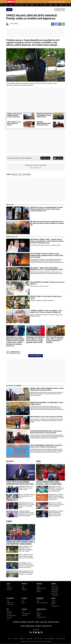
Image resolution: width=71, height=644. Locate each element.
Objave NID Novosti (61, 639)
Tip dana (9, 614)
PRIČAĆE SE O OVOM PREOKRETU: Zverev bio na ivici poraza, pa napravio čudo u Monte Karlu (56, 489)
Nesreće (39, 592)
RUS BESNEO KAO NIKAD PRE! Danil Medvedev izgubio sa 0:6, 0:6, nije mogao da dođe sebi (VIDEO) (56, 513)
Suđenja (39, 590)
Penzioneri (24, 590)
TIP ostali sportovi (11, 615)
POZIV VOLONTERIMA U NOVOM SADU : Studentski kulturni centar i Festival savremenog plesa (46, 446)
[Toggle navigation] (63, 2)
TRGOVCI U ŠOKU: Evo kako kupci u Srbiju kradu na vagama (46, 297)
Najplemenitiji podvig (42, 603)
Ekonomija (21, 5)
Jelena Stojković (14, 23)
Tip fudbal (9, 612)
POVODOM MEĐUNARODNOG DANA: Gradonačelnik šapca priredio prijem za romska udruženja (44, 125)
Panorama (45, 5)
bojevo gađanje (27, 174)
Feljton (23, 588)
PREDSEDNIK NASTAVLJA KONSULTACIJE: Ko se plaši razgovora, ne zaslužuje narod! (27, 505)
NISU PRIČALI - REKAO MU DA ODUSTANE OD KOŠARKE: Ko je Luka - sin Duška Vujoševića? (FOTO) (47, 269)
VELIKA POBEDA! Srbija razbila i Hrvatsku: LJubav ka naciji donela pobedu (49, 484)
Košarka (54, 603)
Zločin (38, 586)
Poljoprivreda (10, 603)
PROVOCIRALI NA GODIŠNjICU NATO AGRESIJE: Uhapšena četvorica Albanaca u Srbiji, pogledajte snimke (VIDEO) (35, 340)
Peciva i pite (55, 593)
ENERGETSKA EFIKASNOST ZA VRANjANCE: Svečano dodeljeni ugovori (44, 115)
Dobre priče (10, 588)
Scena (23, 626)
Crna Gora (44, 622)
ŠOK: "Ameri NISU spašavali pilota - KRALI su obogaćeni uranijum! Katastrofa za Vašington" (55, 340)
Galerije (38, 626)
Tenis (38, 461)
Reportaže (32, 5)
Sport (37, 5)
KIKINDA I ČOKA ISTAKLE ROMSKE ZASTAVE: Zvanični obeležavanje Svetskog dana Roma (14, 116)
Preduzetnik (10, 604)
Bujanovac (15, 174)
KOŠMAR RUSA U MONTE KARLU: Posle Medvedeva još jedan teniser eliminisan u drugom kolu (57, 497)
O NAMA (9, 639)
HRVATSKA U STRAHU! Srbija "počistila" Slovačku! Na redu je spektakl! (56, 505)
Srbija (66, 5)
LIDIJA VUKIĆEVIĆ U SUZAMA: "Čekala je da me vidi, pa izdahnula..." (47, 283)
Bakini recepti (55, 590)
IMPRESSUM (22, 639)
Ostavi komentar (36, 356)
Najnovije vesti (46, 626)
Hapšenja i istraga (41, 588)
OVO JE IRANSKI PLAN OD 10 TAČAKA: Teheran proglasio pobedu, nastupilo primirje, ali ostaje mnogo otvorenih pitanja (47, 255)
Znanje (38, 615)
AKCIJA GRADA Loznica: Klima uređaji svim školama (14, 123)
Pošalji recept (55, 595)
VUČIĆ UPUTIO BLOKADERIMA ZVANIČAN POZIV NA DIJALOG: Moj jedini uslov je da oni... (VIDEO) (20, 484)
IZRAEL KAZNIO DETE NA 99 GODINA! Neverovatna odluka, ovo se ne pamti (26, 573)
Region (23, 603)
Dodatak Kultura (26, 614)
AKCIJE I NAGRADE (38, 639)
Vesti (2, 5)
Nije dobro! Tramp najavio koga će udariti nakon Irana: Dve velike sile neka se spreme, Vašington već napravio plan (47, 223)
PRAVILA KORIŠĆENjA (50, 639)
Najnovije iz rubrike (14, 386)
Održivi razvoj (42, 609)
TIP (41, 5)
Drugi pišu (10, 205)
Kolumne (9, 590)
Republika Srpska (54, 622)
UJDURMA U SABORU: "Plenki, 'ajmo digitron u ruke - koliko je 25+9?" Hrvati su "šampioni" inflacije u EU (46, 311)
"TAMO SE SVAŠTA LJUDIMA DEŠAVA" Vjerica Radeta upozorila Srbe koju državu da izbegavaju (26, 513)
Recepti (16, 5)
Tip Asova (9, 617)
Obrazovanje (30, 626)
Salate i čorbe (55, 588)
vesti (20, 174)
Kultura (56, 5)
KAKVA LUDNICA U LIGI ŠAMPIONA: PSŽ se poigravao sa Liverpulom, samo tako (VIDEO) (26, 549)
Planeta (27, 5)
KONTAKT (15, 639)
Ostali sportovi (55, 606)
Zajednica (39, 614)
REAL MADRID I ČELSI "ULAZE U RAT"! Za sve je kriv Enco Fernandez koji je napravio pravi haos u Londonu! (26, 565)
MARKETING (30, 639)
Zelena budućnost (41, 617)
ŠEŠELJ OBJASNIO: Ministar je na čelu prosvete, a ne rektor (27, 496)
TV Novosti (25, 615)
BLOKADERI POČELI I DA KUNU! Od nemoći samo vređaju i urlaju (26, 488)
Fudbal (9, 521)
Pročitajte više (12, 237)
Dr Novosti (61, 5)
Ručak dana (55, 592)
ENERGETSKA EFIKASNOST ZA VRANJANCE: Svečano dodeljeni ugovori (47, 403)
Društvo (6, 5)
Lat (49, 2)
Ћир (52, 2)
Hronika (11, 5)
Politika (10, 461)
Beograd (51, 5)
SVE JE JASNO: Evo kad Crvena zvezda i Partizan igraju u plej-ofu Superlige (26, 556)
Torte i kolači (55, 586)
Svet (23, 601)
